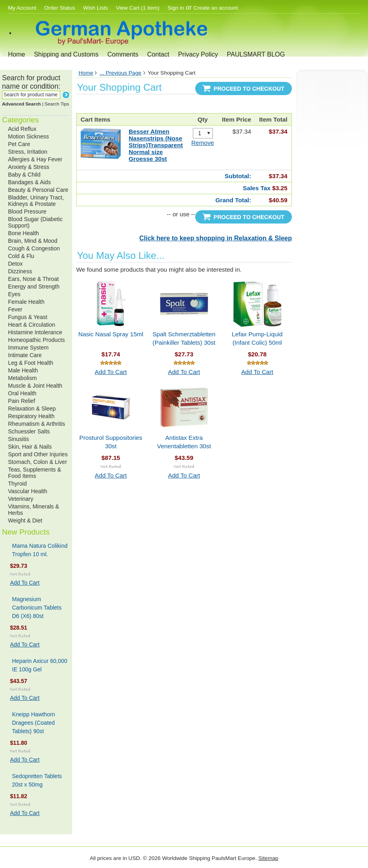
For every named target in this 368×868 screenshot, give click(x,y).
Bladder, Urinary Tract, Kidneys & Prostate (36, 201)
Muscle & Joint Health (35, 386)
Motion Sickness (28, 136)
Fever (15, 309)
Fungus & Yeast (28, 317)
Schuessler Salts (29, 431)
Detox (15, 264)
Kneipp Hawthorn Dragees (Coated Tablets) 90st (33, 723)
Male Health (23, 370)
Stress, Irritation (28, 152)
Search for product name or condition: (31, 82)
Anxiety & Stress (29, 167)
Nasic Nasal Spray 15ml (111, 334)
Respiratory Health (31, 416)
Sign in (176, 8)
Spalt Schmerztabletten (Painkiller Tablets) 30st (184, 338)
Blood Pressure (27, 211)
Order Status (60, 8)
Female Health (26, 302)
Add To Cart (25, 583)
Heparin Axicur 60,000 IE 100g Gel (40, 665)
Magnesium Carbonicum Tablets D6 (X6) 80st (37, 608)
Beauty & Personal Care (38, 190)
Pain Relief (22, 401)
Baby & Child (24, 175)
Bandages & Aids (29, 182)
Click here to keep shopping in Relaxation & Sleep (215, 238)
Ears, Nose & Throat (33, 279)
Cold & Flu (21, 256)
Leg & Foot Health (31, 363)
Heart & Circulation (32, 325)
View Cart (138, 8)
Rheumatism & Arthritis (36, 424)
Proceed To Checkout (244, 88)
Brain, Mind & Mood (33, 241)
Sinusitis (18, 439)
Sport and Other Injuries (38, 454)
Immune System (28, 348)
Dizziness (20, 271)
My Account (22, 8)
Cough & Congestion (34, 248)
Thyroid (17, 484)
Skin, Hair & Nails (30, 447)
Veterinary (21, 499)
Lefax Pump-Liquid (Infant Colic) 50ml (257, 338)
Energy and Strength (34, 287)
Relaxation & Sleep (32, 409)
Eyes (14, 294)
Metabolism (22, 378)
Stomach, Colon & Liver (37, 462)
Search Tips (57, 104)
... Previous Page (120, 73)
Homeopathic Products (36, 340)
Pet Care (19, 144)
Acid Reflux (22, 129)
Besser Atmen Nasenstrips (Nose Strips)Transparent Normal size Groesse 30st (156, 145)
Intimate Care (25, 355)
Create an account (216, 8)
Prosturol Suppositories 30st (111, 442)
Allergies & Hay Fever (35, 159)
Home (17, 54)
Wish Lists (95, 8)
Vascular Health (28, 491)
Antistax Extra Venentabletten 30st (184, 442)
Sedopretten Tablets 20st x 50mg (37, 780)
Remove (203, 143)
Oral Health (22, 393)
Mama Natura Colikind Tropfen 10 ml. (40, 550)
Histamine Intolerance (35, 332)
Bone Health (23, 233)
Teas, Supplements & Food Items (34, 473)
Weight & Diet (25, 520)
